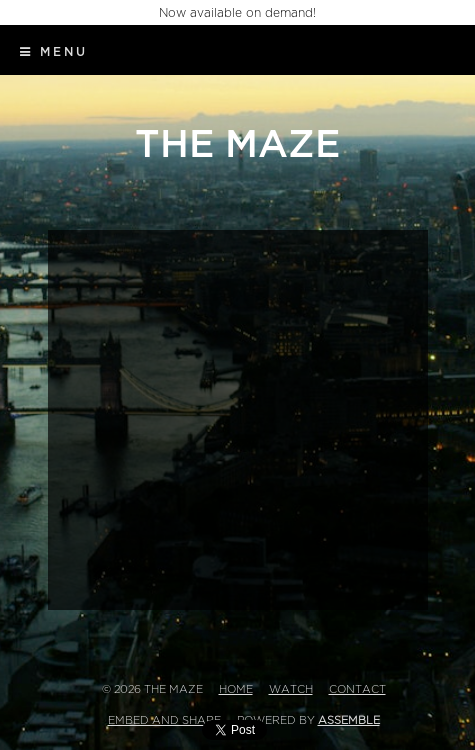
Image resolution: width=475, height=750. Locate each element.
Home (236, 689)
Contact (357, 689)
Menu (54, 52)
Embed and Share (164, 720)
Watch (291, 689)
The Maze (237, 144)
